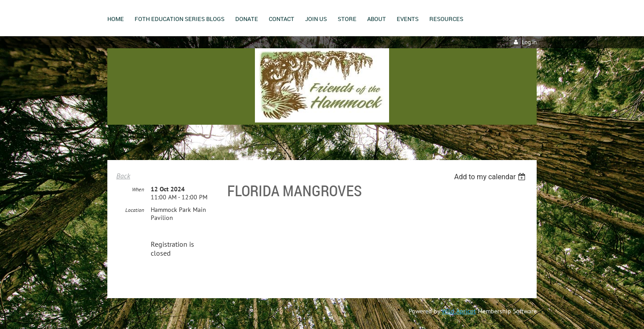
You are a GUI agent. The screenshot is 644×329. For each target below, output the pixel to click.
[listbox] (491, 177)
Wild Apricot (459, 311)
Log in (529, 42)
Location (135, 210)
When (138, 189)
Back (123, 176)
